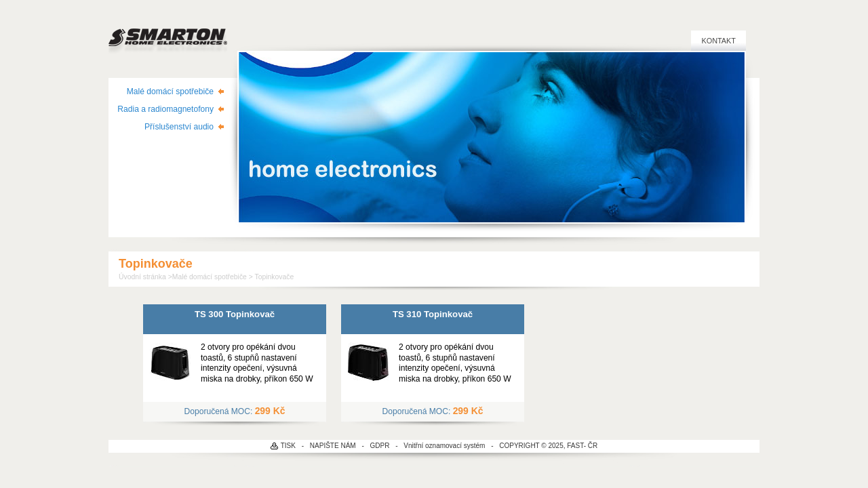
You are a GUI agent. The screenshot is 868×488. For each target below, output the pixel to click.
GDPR (380, 446)
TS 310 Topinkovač (433, 314)
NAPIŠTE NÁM (333, 446)
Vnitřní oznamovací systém (444, 446)
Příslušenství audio (179, 127)
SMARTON (168, 34)
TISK (288, 446)
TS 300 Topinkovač (235, 314)
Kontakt (718, 41)
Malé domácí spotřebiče (170, 91)
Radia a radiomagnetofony (165, 109)
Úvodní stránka (142, 277)
